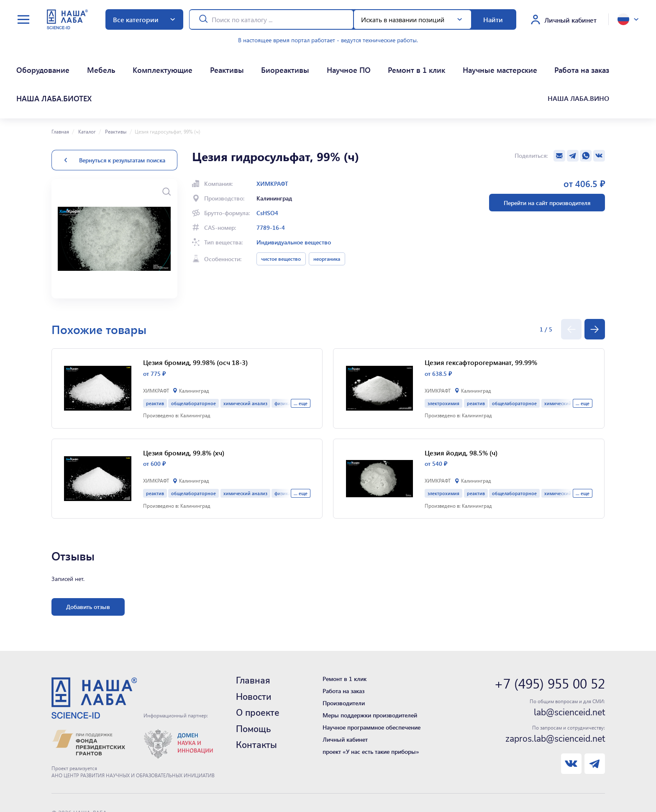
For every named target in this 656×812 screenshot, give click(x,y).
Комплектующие (121, 63)
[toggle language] (628, 19)
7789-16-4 (271, 185)
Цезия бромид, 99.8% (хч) (184, 410)
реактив (155, 361)
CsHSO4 (267, 171)
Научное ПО (263, 63)
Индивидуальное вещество (294, 200)
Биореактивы (214, 63)
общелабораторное (193, 361)
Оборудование (31, 63)
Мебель (75, 63)
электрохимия (443, 361)
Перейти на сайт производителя (547, 161)
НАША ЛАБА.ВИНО (584, 63)
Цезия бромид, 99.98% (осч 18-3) (195, 320)
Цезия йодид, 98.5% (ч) (461, 410)
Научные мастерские (385, 63)
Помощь (253, 687)
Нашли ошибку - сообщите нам (95, 790)
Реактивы (170, 63)
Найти (493, 19)
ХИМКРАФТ (272, 141)
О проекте (258, 671)
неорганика (327, 216)
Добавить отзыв (88, 564)
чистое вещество (281, 216)
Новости (254, 655)
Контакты (256, 703)
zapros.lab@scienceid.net (555, 696)
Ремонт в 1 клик (316, 63)
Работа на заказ (452, 63)
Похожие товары (99, 287)
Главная (60, 89)
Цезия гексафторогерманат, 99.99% (481, 320)
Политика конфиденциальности (95, 781)
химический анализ (245, 361)
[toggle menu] (23, 19)
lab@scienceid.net (569, 670)
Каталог (86, 89)
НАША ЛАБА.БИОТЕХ (517, 63)
